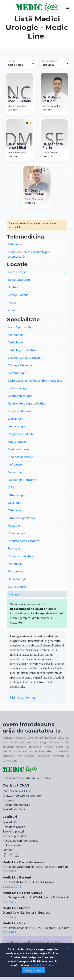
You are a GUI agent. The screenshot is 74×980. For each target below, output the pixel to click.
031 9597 (10, 871)
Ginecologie (16, 419)
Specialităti (10, 822)
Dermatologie (17, 373)
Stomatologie (17, 587)
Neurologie (15, 472)
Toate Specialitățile (21, 327)
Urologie (37, 594)
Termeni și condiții (14, 836)
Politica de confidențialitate (21, 841)
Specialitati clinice (14, 809)
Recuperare (15, 571)
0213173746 (12, 887)
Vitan (11, 310)
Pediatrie (14, 526)
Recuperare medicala (16, 805)
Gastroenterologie (20, 396)
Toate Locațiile (37, 272)
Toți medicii (37, 245)
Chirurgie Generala (20, 365)
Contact (8, 850)
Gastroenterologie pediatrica (27, 404)
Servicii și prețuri (13, 832)
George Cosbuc (18, 295)
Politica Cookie (44, 965)
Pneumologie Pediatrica (24, 541)
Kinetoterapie (17, 442)
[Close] (69, 948)
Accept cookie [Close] (34, 970)
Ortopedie (15, 510)
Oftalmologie (16, 495)
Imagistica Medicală (21, 434)
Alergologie (16, 335)
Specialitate (50, 61)
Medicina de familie (20, 457)
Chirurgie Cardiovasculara (24, 358)
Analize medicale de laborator (22, 796)
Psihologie (15, 564)
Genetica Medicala (20, 411)
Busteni (13, 287)
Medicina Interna (19, 449)
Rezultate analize (14, 827)
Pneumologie (17, 533)
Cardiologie (15, 343)
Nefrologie (15, 465)
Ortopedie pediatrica (21, 518)
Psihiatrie (14, 549)
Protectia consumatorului (19, 778)
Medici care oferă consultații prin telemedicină (29, 254)
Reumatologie (17, 579)
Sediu (11, 61)
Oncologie (14, 503)
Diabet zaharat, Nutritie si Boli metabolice (35, 381)
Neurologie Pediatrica (22, 480)
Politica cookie (12, 845)
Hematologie (16, 426)
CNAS (46, 778)
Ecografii (8, 800)
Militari (12, 303)
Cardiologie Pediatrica (22, 350)
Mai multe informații (23, 698)
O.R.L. (12, 488)
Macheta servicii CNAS (18, 791)
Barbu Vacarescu (19, 280)
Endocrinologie (18, 388)
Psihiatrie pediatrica (21, 556)
